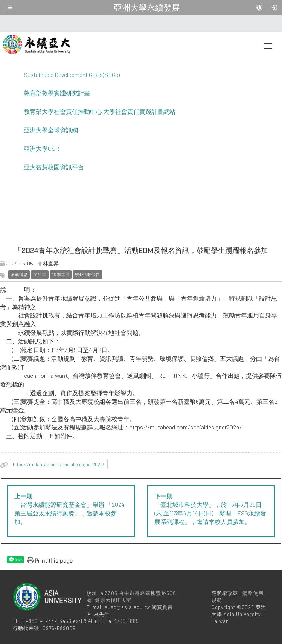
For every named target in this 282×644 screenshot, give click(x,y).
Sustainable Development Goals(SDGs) (72, 74)
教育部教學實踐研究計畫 (57, 93)
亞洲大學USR (41, 148)
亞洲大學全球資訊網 (51, 130)
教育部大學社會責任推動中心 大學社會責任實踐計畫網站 (100, 111)
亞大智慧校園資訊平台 (54, 167)
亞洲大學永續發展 (147, 8)
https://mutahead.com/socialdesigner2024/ (59, 464)
